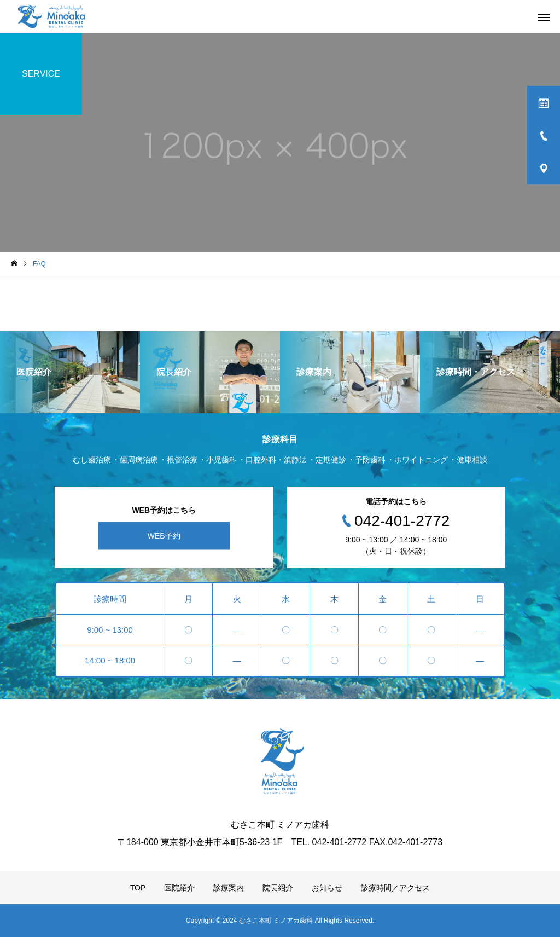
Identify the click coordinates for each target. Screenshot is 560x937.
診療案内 (229, 888)
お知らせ (327, 888)
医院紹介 (179, 888)
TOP (138, 888)
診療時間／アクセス (395, 888)
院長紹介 (278, 888)
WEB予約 (164, 535)
